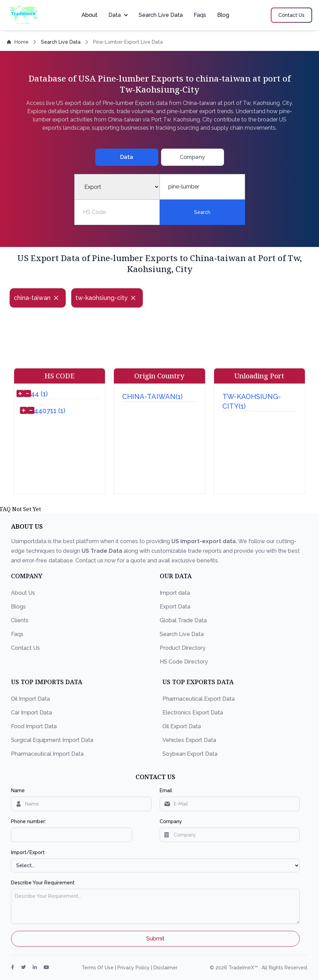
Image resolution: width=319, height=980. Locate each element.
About (89, 15)
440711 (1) (50, 411)
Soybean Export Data (190, 754)
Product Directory (183, 648)
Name (18, 790)
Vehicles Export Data (189, 740)
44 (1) (39, 394)
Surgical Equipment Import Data (52, 740)
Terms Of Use (98, 968)
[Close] (56, 298)
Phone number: (29, 821)
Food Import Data (34, 726)
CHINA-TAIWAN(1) (152, 397)
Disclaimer (166, 968)
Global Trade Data (183, 620)
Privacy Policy (134, 968)
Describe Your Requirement (43, 883)
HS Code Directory (184, 662)
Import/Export (28, 852)
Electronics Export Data (193, 713)
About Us (23, 593)
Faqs (200, 15)
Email (166, 790)
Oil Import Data (30, 699)
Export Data (175, 607)
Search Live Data (161, 15)
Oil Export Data (182, 726)
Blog (223, 15)
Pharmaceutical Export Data (199, 699)
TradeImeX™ (244, 968)
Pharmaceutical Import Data (47, 754)
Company (171, 821)
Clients (20, 620)
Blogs (18, 607)
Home (18, 42)
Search (202, 212)
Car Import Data (31, 713)
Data (118, 15)
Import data (175, 593)
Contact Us (25, 648)
